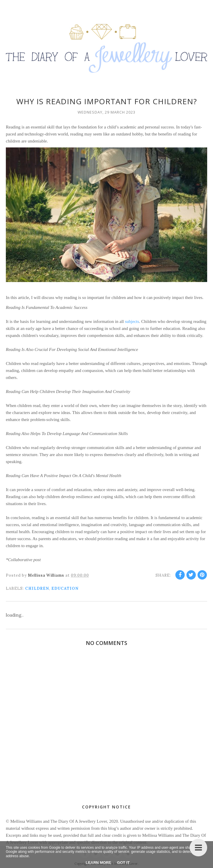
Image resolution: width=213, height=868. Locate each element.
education (65, 588)
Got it (123, 863)
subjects (132, 321)
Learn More (98, 863)
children (37, 588)
